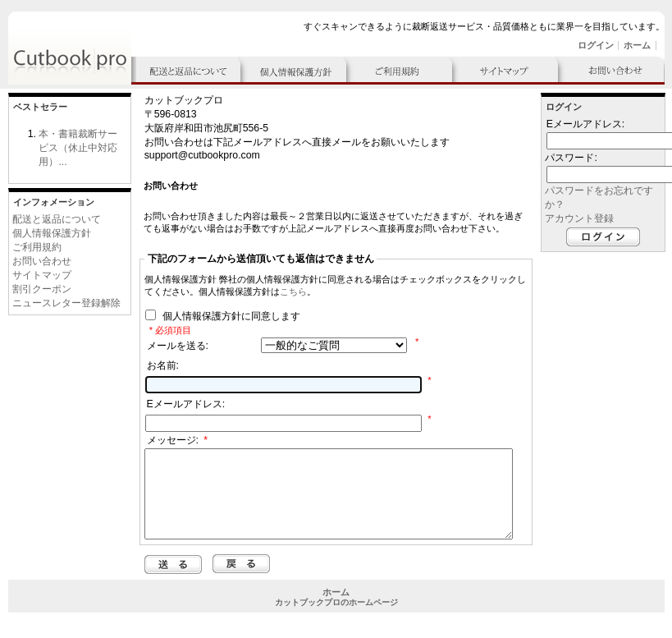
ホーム (637, 45)
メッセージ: (177, 440)
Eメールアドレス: (186, 404)
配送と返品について (57, 219)
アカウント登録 (579, 218)
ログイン (596, 45)
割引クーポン (42, 289)
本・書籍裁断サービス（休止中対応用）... (78, 148)
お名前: (163, 365)
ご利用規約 (37, 247)
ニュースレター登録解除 (66, 303)
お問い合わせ (42, 261)
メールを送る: (178, 346)
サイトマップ (42, 275)
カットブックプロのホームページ (336, 620)
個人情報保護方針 (52, 233)
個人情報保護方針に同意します (229, 317)
